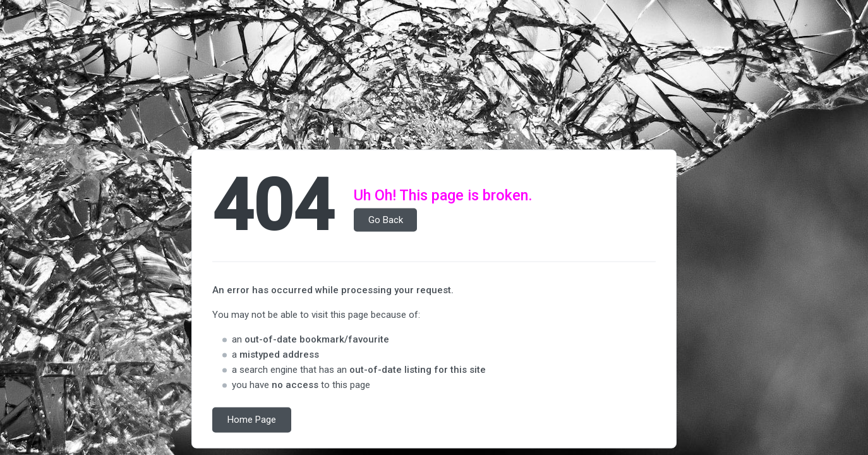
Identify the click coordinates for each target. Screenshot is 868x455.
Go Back (386, 220)
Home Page (252, 420)
